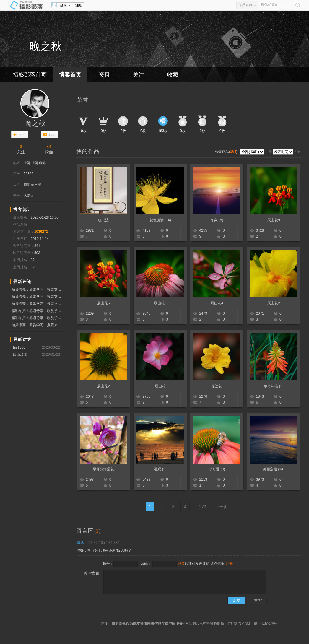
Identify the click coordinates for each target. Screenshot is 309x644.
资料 (104, 75)
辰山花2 (274, 303)
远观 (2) (160, 469)
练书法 (103, 220)
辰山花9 (274, 220)
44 (49, 147)
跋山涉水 (20, 354)
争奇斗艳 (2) (274, 386)
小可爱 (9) (217, 469)
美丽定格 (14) (274, 469)
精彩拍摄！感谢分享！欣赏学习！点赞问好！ (37, 311)
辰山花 (160, 386)
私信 (52, 135)
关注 (139, 75)
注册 (79, 5)
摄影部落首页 (30, 75)
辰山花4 (217, 303)
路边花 (217, 386)
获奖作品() (226, 152)
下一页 (222, 507)
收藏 (173, 75)
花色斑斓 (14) (160, 220)
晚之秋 (35, 123)
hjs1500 (19, 347)
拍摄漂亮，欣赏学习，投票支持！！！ (37, 290)
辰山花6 (104, 303)
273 (203, 507)
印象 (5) (217, 220)
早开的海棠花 (103, 469)
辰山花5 (160, 303)
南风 (80, 543)
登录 (64, 5)
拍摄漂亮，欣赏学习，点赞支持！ (37, 325)
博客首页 (70, 75)
